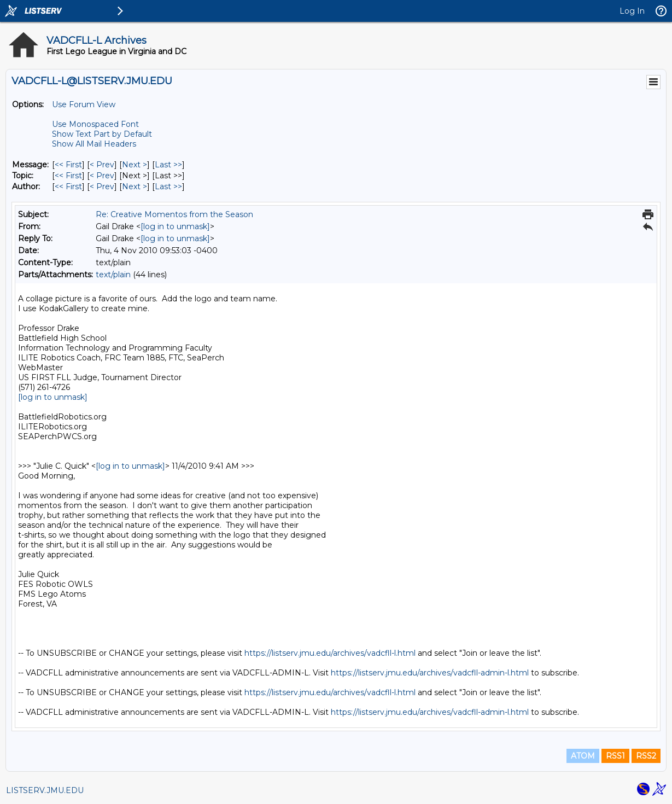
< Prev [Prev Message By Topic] (102, 176)
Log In (632, 11)
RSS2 (646, 756)
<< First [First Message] (68, 165)
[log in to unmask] (175, 226)
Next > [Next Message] (135, 165)
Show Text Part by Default (102, 134)
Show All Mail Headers (94, 144)
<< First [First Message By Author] (68, 187)
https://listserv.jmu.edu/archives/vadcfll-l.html (330, 653)
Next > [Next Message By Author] (135, 187)
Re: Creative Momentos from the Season (174, 214)
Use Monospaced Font (95, 124)
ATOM (583, 756)
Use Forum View (84, 104)
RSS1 (615, 756)
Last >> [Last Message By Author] (168, 187)
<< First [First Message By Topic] (68, 176)
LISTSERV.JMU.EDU (45, 790)
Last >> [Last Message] (168, 165)
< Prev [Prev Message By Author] (102, 187)
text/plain (113, 275)
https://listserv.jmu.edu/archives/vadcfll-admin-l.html (430, 673)
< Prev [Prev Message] (102, 165)
